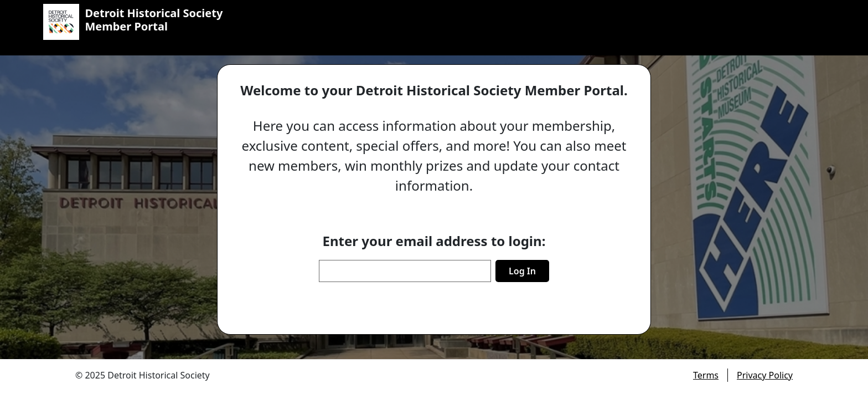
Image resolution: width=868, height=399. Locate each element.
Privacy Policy (765, 375)
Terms (706, 375)
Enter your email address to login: (434, 241)
